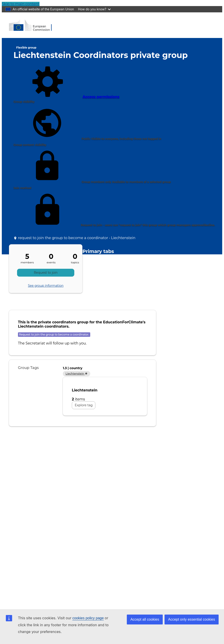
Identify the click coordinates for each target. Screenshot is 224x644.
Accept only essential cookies (192, 619)
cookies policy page (88, 618)
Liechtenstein (77, 374)
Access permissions (66, 82)
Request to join (46, 273)
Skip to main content (21, 4)
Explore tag (84, 405)
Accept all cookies (145, 619)
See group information (46, 286)
